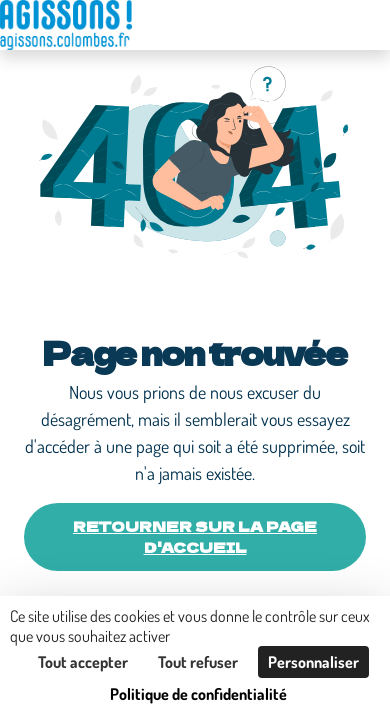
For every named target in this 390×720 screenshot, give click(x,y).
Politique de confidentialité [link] (198, 694)
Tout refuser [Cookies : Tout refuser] (198, 662)
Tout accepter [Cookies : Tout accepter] (83, 662)
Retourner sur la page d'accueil (195, 536)
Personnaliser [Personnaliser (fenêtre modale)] (313, 662)
